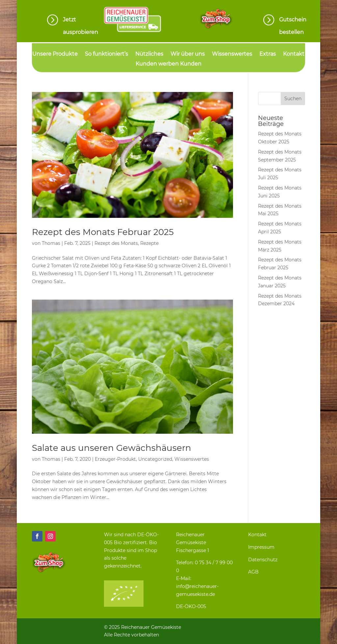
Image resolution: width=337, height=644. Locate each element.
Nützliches (149, 54)
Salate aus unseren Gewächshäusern (112, 448)
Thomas (51, 243)
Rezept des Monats (116, 243)
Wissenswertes (232, 54)
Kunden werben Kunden (168, 64)
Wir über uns (188, 54)
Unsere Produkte (55, 54)
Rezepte (149, 243)
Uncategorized (155, 459)
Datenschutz (263, 560)
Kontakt (294, 54)
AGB (253, 572)
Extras (268, 54)
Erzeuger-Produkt (115, 459)
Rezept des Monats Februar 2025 (103, 232)
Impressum (261, 547)
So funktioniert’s (106, 54)
